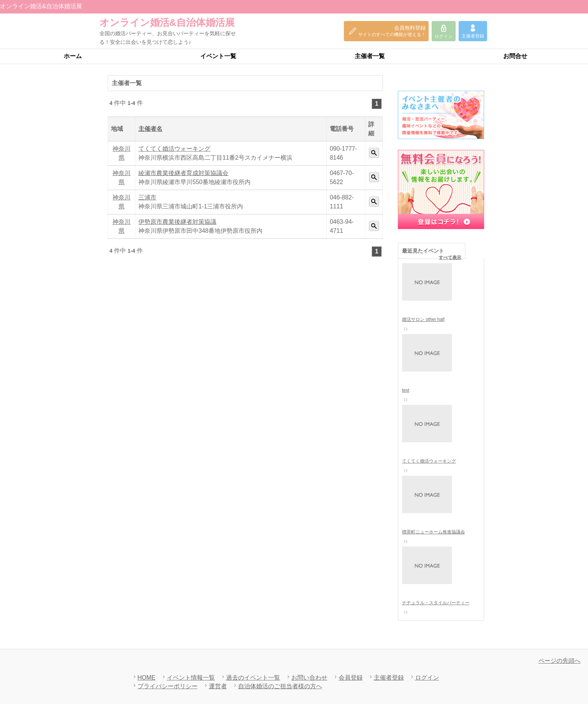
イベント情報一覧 (191, 678)
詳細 (374, 153)
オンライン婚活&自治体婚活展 (167, 22)
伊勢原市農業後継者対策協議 (177, 222)
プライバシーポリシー (168, 686)
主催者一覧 (370, 56)
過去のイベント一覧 (253, 678)
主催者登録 (389, 678)
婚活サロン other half (423, 319)
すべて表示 (450, 258)
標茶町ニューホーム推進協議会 (433, 532)
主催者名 (150, 129)
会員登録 (351, 678)
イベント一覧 (218, 56)
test (406, 390)
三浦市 (147, 197)
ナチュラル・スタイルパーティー (436, 603)
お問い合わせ (309, 678)
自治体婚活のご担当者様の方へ (280, 686)
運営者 (218, 686)
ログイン (427, 678)
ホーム (73, 56)
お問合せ (515, 56)
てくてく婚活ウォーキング (174, 149)
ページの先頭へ (559, 661)
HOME (147, 678)
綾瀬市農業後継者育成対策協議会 (183, 173)
